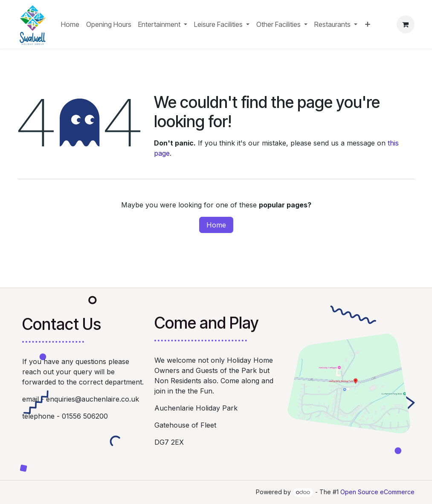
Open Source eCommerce (377, 492)
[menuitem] (70, 24)
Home (216, 225)
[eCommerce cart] (406, 24)
